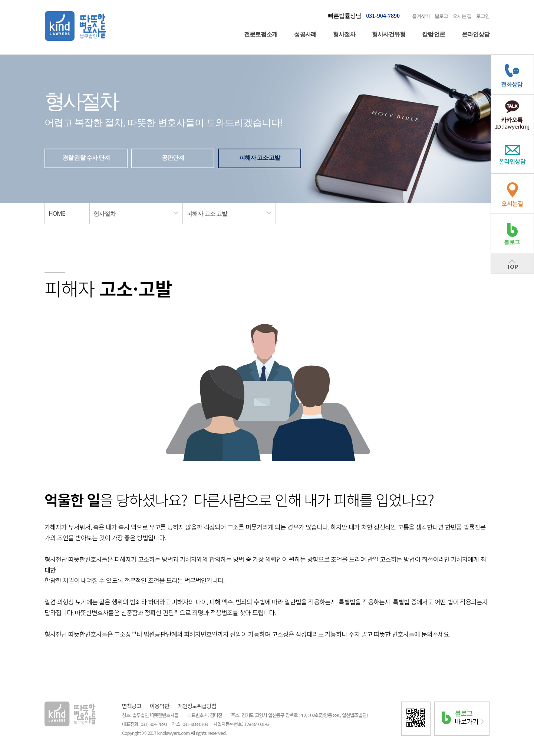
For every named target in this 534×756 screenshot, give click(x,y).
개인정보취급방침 (197, 706)
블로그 (441, 16)
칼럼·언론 (434, 34)
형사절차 (344, 34)
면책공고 (132, 706)
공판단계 (173, 157)
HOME (57, 213)
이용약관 (159, 706)
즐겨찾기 (421, 16)
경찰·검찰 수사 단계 (86, 157)
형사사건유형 (389, 34)
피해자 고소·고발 (260, 157)
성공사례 (305, 34)
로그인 (483, 16)
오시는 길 (462, 16)
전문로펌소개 (261, 34)
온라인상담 (476, 34)
